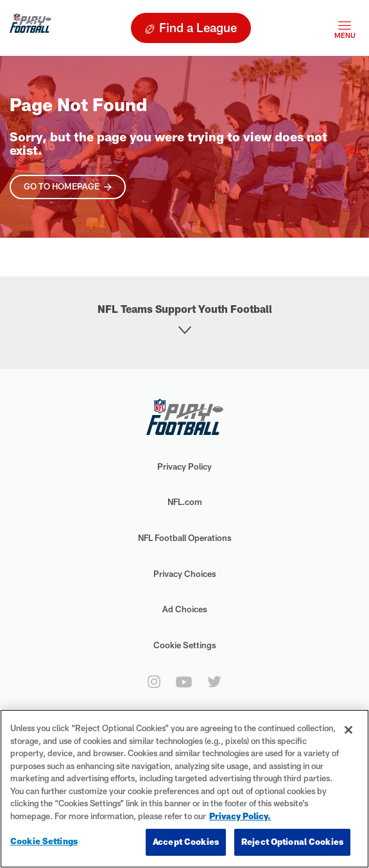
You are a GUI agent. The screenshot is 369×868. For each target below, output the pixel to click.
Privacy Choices (185, 574)
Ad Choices (185, 609)
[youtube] (184, 682)
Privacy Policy (184, 466)
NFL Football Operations (185, 538)
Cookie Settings (185, 645)
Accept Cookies (186, 842)
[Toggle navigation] (345, 28)
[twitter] (214, 682)
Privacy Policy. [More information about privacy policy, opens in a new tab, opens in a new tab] (240, 816)
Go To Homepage (62, 186)
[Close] (348, 730)
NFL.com (185, 502)
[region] (184, 789)
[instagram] (154, 682)
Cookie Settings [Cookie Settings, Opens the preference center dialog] (44, 841)
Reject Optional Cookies (292, 842)
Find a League (198, 27)
